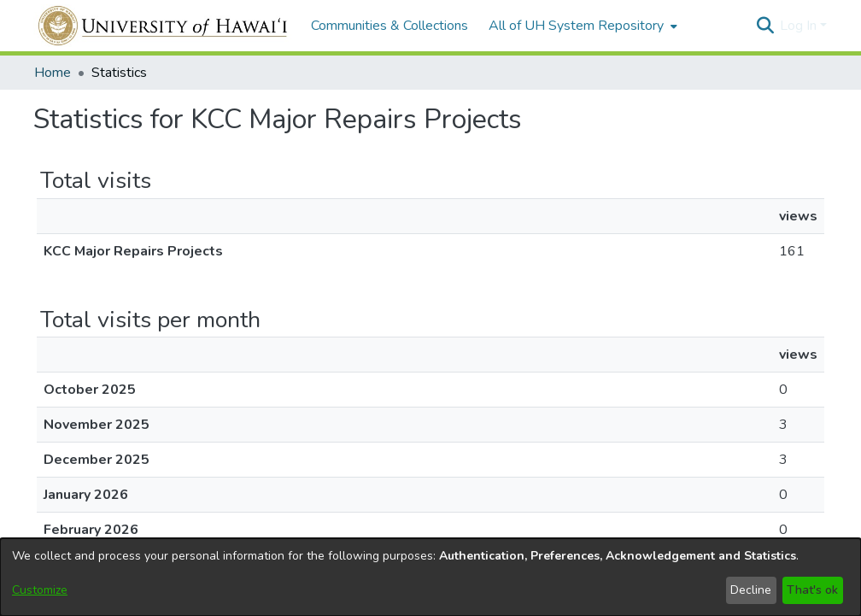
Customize (40, 590)
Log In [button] (800, 26)
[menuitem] (581, 26)
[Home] (164, 26)
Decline (751, 590)
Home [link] (53, 73)
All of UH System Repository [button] (576, 26)
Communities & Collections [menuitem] (389, 26)
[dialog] (430, 577)
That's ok (812, 590)
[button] (765, 26)
